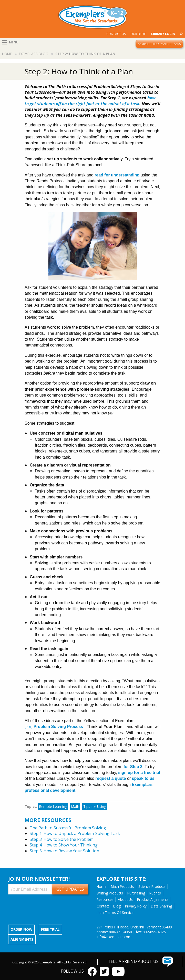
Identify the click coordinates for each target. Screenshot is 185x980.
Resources (105, 899)
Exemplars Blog (34, 54)
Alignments (22, 939)
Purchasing (136, 893)
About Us (125, 899)
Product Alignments (153, 899)
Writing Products (110, 893)
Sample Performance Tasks (159, 44)
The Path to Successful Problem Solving (68, 828)
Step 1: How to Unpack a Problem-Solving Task (75, 833)
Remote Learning (53, 806)
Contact (103, 906)
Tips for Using (95, 806)
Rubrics (155, 893)
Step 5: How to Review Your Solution (64, 851)
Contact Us (116, 34)
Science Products (152, 886)
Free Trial (50, 929)
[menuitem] (116, 34)
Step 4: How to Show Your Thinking (64, 845)
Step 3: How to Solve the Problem (62, 839)
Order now (21, 929)
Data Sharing (161, 906)
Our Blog (138, 34)
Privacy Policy (136, 906)
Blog (117, 906)
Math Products (122, 886)
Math (75, 806)
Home (7, 54)
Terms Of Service (115, 912)
